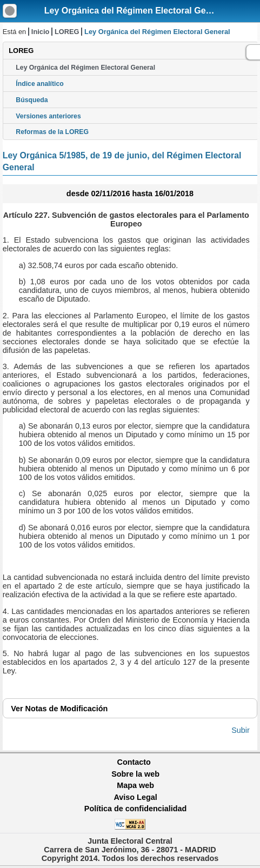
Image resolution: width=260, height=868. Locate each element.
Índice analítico (39, 84)
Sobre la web (135, 774)
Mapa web (135, 785)
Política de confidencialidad (136, 809)
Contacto (134, 762)
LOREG (67, 32)
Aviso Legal (135, 797)
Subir (241, 730)
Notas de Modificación (59, 709)
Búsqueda (32, 100)
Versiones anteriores (48, 116)
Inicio (40, 32)
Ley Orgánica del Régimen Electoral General (135, 11)
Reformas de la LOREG (52, 132)
